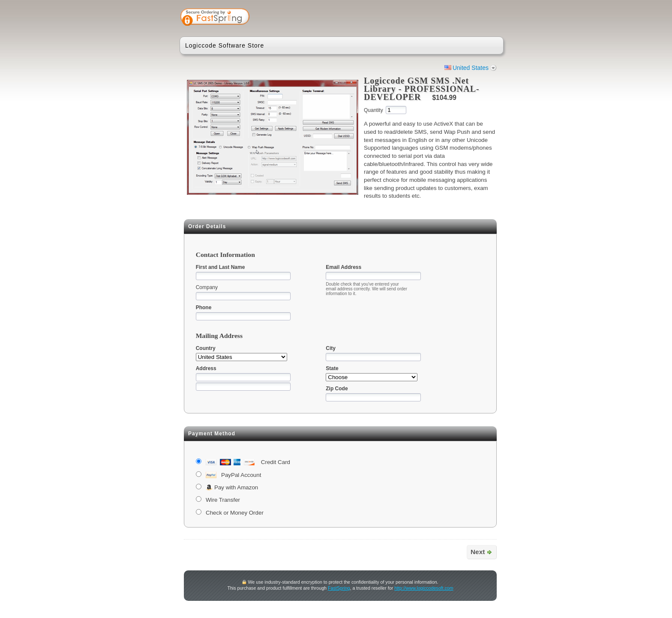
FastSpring (339, 588)
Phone (204, 307)
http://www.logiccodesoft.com (424, 588)
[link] (463, 18)
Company (207, 287)
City (331, 348)
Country (206, 348)
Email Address (343, 267)
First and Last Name (220, 267)
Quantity (373, 110)
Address (206, 368)
